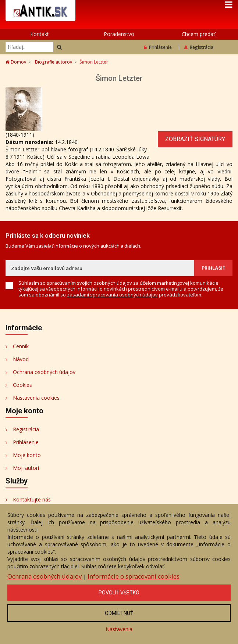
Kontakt (40, 34)
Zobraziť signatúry (195, 139)
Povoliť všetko (119, 593)
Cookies (22, 385)
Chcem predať (198, 34)
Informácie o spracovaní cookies (134, 576)
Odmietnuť (119, 613)
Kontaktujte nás (32, 499)
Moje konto (27, 455)
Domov (16, 62)
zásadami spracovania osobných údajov (112, 295)
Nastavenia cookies (36, 398)
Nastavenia (119, 629)
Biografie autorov (54, 62)
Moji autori (26, 468)
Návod (21, 359)
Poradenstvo (119, 34)
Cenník (21, 346)
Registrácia (199, 47)
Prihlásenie (158, 47)
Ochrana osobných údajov (44, 372)
